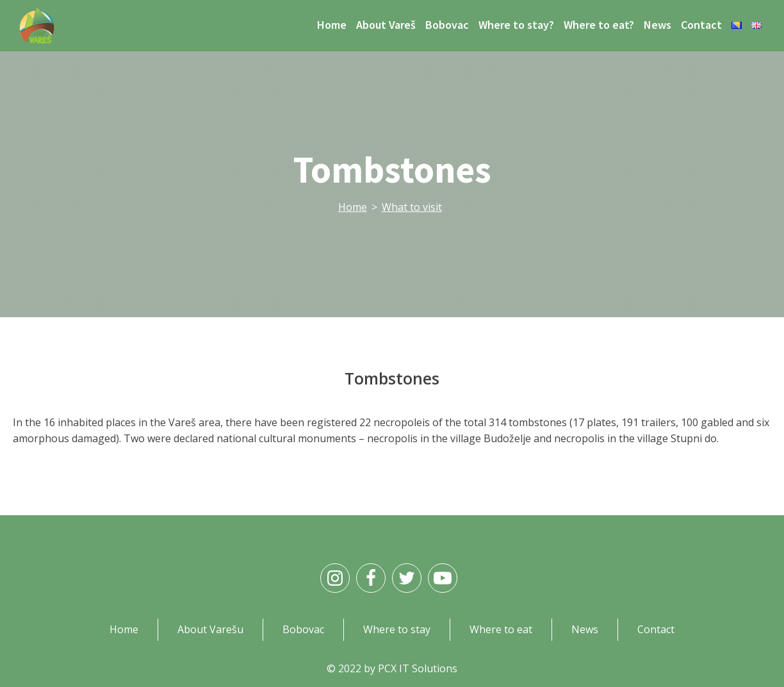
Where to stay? (516, 25)
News (657, 25)
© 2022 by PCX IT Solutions (392, 668)
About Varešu (210, 629)
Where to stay (397, 629)
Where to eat (501, 629)
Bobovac (447, 25)
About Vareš (386, 25)
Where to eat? (599, 25)
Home (332, 25)
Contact (701, 25)
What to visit (412, 207)
